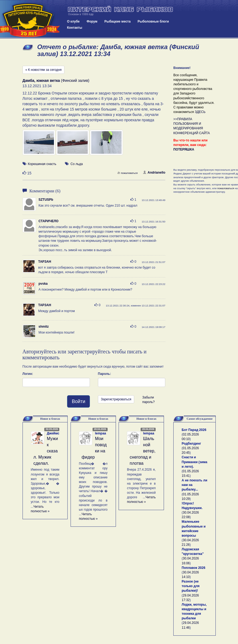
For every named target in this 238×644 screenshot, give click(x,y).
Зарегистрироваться (116, 399)
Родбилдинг (191, 444)
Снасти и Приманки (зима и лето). (194, 462)
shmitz (44, 327)
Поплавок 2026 (193, 568)
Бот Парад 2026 (194, 430)
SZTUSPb (46, 200)
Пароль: (105, 374)
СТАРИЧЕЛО (49, 221)
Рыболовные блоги (153, 21)
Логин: (28, 374)
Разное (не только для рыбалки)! (191, 586)
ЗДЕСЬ (200, 112)
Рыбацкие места (118, 21)
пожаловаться (127, 173)
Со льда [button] (77, 164)
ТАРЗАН (45, 262)
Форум (92, 21)
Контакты (75, 28)
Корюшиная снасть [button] (42, 164)
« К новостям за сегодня (44, 70)
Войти (78, 401)
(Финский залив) (56, 80)
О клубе (73, 21)
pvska (43, 284)
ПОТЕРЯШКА (184, 149)
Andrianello (154, 173)
